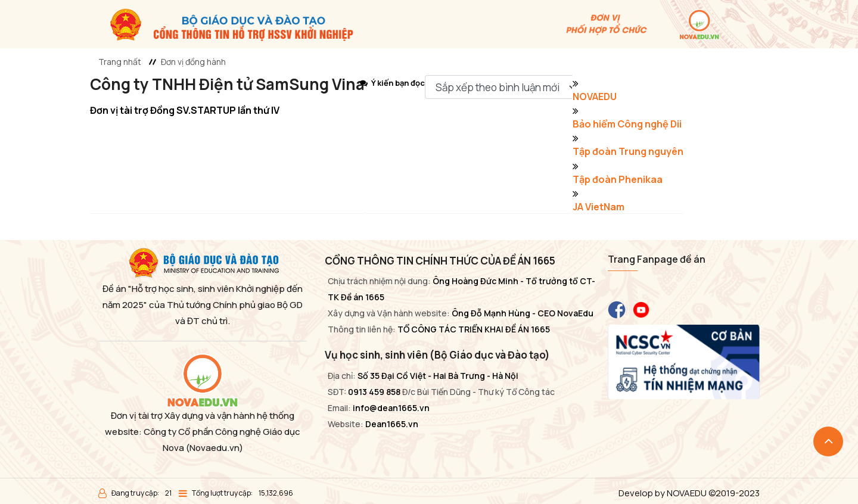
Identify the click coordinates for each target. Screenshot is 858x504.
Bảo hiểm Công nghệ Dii (627, 124)
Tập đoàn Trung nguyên (628, 151)
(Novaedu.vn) (214, 448)
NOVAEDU (595, 97)
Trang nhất (120, 62)
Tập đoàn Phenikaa (618, 179)
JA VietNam (599, 207)
